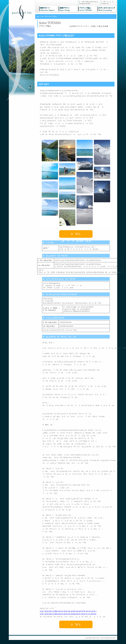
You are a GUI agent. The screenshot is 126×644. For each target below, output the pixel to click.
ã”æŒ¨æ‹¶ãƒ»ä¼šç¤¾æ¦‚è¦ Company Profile (89, 3)
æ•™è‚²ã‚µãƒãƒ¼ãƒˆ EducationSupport (48, 9)
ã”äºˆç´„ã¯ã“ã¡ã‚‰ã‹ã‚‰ (76, 235)
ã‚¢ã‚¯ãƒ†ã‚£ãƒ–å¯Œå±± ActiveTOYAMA (87, 9)
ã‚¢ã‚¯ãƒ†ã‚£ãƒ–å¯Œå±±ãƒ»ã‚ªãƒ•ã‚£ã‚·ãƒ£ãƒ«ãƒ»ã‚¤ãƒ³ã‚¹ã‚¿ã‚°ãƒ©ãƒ (68, 614)
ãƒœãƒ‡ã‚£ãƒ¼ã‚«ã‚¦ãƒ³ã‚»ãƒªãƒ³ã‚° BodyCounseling (106, 9)
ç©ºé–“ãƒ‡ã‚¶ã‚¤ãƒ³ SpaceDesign (67, 9)
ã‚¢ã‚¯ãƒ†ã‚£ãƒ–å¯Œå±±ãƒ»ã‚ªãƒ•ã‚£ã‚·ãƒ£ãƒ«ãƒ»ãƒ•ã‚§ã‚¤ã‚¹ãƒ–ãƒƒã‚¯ (68, 611)
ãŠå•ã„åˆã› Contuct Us (108, 3)
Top (38, 16)
